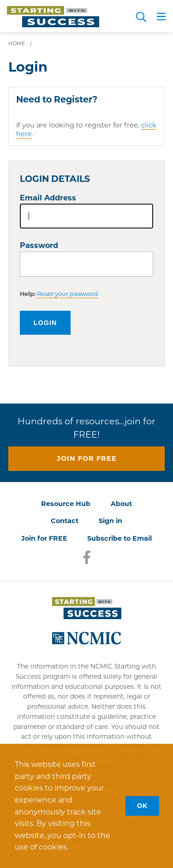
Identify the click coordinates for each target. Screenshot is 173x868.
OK (142, 806)
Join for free (87, 458)
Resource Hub (66, 504)
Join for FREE (44, 538)
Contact (65, 521)
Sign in (110, 521)
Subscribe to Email (119, 538)
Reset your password (68, 294)
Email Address (48, 198)
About (121, 504)
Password (39, 245)
